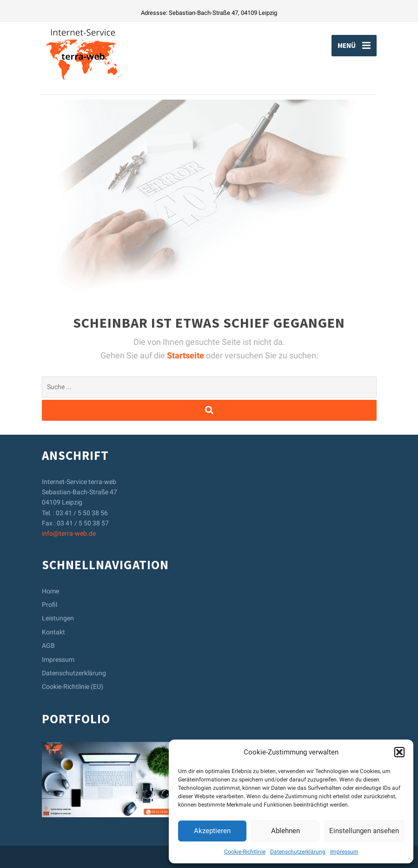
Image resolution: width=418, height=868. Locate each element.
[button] (399, 752)
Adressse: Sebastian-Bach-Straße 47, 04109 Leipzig (209, 13)
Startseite (186, 355)
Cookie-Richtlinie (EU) (73, 686)
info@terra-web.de (69, 533)
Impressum (344, 852)
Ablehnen (285, 831)
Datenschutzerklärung (298, 852)
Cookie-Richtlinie (245, 852)
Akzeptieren (212, 831)
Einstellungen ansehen (364, 831)
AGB (48, 646)
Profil (50, 605)
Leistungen (58, 618)
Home (50, 591)
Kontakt (53, 632)
